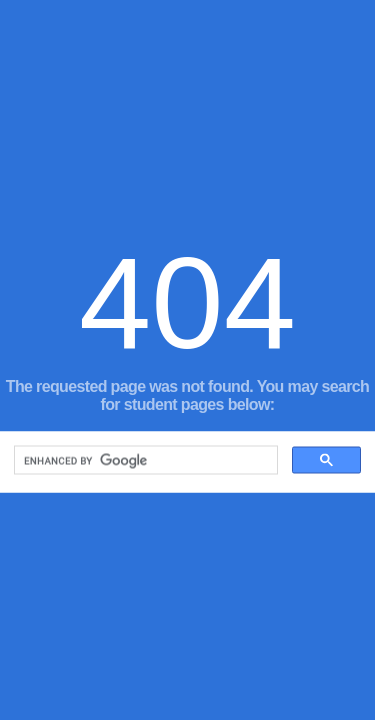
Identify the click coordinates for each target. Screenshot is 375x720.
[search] (144, 461)
